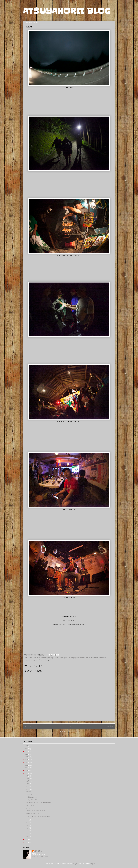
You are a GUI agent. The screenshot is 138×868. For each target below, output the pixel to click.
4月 (28, 828)
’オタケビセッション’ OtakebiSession (38, 816)
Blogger (92, 864)
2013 (27, 842)
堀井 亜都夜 (38, 851)
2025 (27, 749)
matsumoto (82, 658)
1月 (28, 836)
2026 (27, 746)
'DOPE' (28, 808)
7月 (28, 820)
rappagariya (28, 660)
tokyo (51, 660)
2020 (27, 762)
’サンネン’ (29, 794)
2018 (27, 768)
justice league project (71, 658)
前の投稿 (110, 726)
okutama (95, 658)
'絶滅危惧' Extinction (32, 813)
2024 (27, 751)
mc (87, 658)
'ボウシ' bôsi (30, 805)
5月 (28, 825)
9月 (28, 787)
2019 (27, 765)
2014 (27, 839)
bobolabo (44, 658)
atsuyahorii (33, 658)
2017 (27, 770)
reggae (35, 660)
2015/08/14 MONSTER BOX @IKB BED (39, 803)
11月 (28, 781)
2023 (27, 754)
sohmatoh (41, 660)
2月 (28, 833)
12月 (28, 778)
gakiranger (51, 658)
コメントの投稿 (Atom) (71, 732)
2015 (27, 776)
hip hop (57, 658)
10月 (28, 784)
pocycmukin (102, 658)
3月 (28, 831)
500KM (28, 792)
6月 (28, 822)
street (47, 660)
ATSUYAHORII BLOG (67, 11)
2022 (27, 757)
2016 (27, 773)
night (90, 658)
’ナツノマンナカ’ (31, 800)
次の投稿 (28, 726)
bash (38, 658)
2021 (27, 760)
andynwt (75, 864)
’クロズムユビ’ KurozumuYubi (35, 811)
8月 (28, 789)
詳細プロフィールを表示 (40, 857)
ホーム (69, 726)
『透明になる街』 (32, 797)
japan (62, 658)
